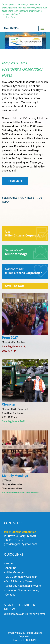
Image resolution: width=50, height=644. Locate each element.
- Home (8, 563)
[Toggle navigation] (42, 28)
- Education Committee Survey (22, 590)
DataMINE (32, 640)
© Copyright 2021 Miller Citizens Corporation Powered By (25, 636)
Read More (15, 181)
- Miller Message (14, 572)
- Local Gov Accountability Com (22, 586)
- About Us (10, 568)
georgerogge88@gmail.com (20, 544)
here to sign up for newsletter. (28, 614)
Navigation (12, 28)
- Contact (9, 595)
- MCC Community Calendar (20, 577)
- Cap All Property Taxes (18, 581)
